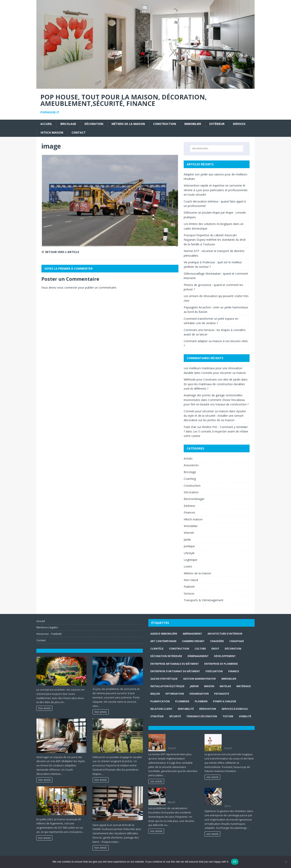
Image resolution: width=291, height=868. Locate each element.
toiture (228, 716)
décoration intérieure (166, 656)
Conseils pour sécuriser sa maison (224, 373)
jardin (194, 686)
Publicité (189, 587)
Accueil (46, 124)
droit (215, 649)
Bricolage (68, 124)
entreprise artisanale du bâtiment (175, 664)
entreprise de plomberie (221, 664)
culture (200, 649)
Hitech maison (52, 132)
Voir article (44, 708)
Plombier (201, 701)
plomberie (182, 701)
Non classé (191, 580)
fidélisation (214, 671)
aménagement (192, 634)
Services (239, 124)
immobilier (229, 679)
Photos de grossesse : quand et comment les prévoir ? (238, 740)
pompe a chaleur (225, 701)
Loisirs (188, 566)
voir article (156, 781)
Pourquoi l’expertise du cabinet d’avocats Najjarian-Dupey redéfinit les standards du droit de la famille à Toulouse (215, 240)
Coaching (190, 479)
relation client (161, 709)
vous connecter (67, 287)
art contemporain (163, 641)
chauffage (237, 641)
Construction (165, 124)
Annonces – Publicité (49, 634)
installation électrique (167, 686)
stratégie (157, 716)
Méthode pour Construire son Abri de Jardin (212, 379)
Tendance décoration (202, 716)
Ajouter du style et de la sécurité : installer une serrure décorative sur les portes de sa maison (215, 416)
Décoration (94, 124)
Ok (235, 862)
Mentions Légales (47, 627)
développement (225, 656)
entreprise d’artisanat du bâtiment (175, 671)
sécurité (175, 716)
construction (179, 649)
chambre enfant (193, 641)
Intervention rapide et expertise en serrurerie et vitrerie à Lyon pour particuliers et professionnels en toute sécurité (216, 190)
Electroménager (194, 499)
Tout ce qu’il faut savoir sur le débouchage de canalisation (182, 794)
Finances (189, 512)
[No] (286, 862)
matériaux (244, 686)
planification (160, 701)
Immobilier (193, 124)
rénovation (208, 709)
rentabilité (186, 709)
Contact (79, 132)
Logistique (190, 560)
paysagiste (222, 694)
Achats (188, 458)
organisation (199, 694)
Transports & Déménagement (203, 600)
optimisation (175, 694)
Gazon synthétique (164, 679)
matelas (225, 686)
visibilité (245, 716)
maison (209, 686)
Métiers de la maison (128, 124)
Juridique (189, 546)
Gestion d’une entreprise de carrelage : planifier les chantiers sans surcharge (239, 796)
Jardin (187, 539)
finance (234, 671)
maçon (155, 694)
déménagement (198, 656)
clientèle (157, 649)
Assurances (191, 465)
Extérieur (217, 124)
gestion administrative (199, 679)
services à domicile (235, 709)
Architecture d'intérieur (225, 634)
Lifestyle (189, 553)
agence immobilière (164, 634)
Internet (189, 533)
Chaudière (217, 641)
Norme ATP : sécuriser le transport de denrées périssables (183, 740)
